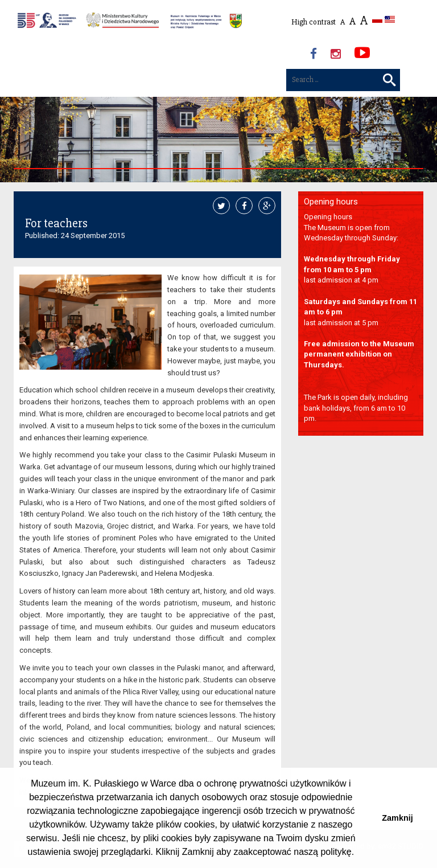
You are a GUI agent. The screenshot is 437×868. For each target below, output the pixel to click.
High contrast (314, 22)
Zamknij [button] (397, 818)
